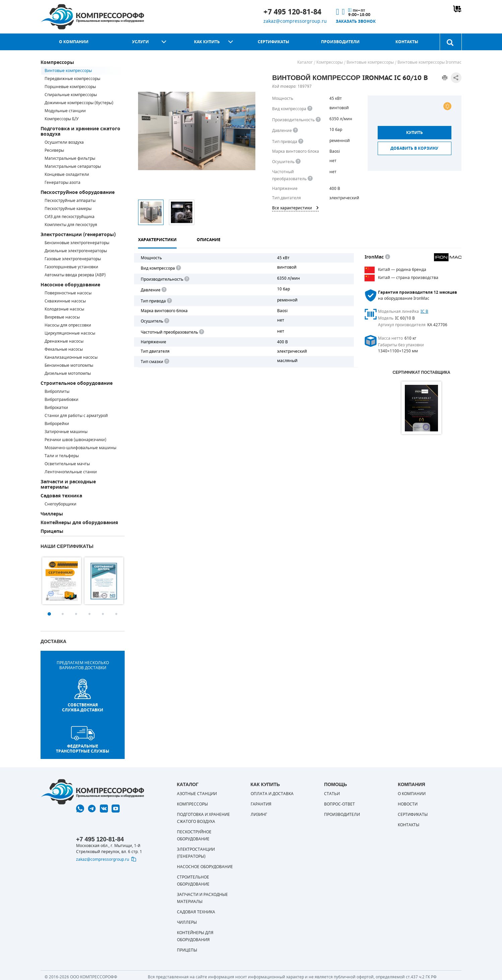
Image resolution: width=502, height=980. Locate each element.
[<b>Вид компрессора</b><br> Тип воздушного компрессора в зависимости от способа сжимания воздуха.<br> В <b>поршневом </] (310, 109)
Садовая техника (61, 496)
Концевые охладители (67, 174)
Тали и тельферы (62, 456)
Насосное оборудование (70, 285)
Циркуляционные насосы (70, 333)
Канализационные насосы (71, 357)
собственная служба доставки (83, 696)
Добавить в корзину (414, 148)
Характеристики (157, 240)
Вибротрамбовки (61, 400)
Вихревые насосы (62, 317)
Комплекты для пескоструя (71, 225)
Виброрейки (57, 424)
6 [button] (116, 614)
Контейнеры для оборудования (79, 523)
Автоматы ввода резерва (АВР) (75, 275)
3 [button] (76, 614)
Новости (408, 804)
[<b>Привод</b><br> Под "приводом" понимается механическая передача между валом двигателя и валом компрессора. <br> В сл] (169, 301)
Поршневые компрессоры (70, 87)
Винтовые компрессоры (68, 71)
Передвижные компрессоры (72, 79)
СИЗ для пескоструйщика (70, 217)
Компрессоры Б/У (61, 119)
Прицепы (52, 531)
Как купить (207, 42)
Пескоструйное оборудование (78, 192)
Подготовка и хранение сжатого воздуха (80, 131)
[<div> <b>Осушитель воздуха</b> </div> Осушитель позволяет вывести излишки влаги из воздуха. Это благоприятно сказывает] (298, 162)
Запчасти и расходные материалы (68, 484)
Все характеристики (295, 208)
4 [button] (89, 614)
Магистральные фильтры (70, 158)
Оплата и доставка (272, 794)
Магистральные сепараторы (73, 166)
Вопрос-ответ (339, 804)
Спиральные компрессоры (71, 95)
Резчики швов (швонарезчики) (75, 440)
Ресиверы (54, 150)
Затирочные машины (66, 432)
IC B (424, 311)
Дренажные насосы (64, 341)
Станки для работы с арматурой (76, 416)
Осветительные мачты (67, 464)
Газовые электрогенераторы (73, 259)
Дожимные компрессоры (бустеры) (79, 103)
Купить (415, 133)
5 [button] (103, 614)
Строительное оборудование (77, 383)
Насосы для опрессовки (68, 325)
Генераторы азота (62, 183)
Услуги (140, 42)
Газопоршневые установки (71, 267)
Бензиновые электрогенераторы (77, 243)
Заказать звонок (356, 21)
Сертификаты (273, 42)
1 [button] (49, 614)
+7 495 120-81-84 (292, 12)
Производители (340, 42)
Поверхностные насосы (68, 293)
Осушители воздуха (64, 142)
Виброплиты (57, 392)
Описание (209, 240)
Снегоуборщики (60, 504)
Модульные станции (65, 111)
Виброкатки (56, 408)
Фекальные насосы (64, 349)
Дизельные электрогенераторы (76, 251)
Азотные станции (197, 794)
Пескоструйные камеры (68, 209)
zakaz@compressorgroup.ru (295, 21)
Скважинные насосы (65, 301)
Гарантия (261, 804)
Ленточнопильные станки (71, 472)
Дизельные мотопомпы (68, 373)
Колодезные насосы (64, 309)
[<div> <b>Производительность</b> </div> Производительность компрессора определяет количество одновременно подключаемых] (318, 120)
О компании (74, 42)
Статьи (332, 794)
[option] (62, 581)
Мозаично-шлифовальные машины (80, 448)
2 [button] (63, 614)
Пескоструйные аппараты (70, 201)
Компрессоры (57, 62)
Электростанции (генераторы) (78, 235)
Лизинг (259, 815)
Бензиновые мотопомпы (69, 365)
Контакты (407, 42)
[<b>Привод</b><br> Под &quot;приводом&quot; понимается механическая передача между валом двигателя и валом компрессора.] (301, 142)
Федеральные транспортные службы (83, 740)
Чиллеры (52, 514)
